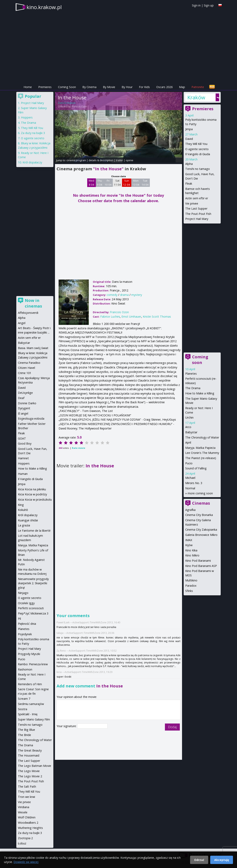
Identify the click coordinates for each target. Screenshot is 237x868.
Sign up (209, 5)
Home (28, 87)
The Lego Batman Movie (35, 766)
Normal (190, 488)
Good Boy (25, 443)
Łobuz (22, 843)
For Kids (144, 87)
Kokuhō (23, 510)
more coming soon (200, 493)
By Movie (109, 87)
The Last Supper (196, 208)
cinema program (76, 160)
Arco (188, 427)
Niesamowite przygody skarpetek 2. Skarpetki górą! (33, 583)
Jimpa (189, 129)
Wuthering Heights (30, 828)
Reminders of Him (30, 684)
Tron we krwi (26, 797)
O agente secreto (197, 149)
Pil (19, 619)
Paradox (191, 586)
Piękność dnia (27, 624)
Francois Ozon (79, 107)
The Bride (24, 735)
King (21, 505)
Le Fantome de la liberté (34, 531)
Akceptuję (222, 860)
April (188, 442)
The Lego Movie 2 (30, 776)
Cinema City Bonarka (199, 515)
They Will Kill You (196, 144)
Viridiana (24, 807)
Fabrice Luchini (110, 317)
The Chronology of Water (202, 437)
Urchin (189, 417)
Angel (22, 323)
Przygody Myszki (29, 654)
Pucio (189, 463)
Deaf (21, 398)
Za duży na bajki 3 (33, 133)
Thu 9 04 (100, 183)
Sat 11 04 (117, 183)
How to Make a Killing (200, 393)
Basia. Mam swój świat (33, 348)
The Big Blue (26, 730)
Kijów (189, 545)
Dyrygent (24, 408)
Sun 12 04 (127, 183)
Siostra (23, 709)
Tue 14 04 (145, 183)
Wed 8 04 (91, 183)
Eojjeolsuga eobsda (31, 418)
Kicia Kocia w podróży (32, 494)
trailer (120, 160)
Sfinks (189, 591)
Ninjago (23, 593)
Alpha (189, 164)
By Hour (127, 87)
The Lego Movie (29, 771)
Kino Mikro (192, 555)
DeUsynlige (25, 393)
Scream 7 (24, 699)
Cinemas (201, 503)
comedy (112, 295)
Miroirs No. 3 (194, 483)
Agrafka (190, 510)
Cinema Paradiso (29, 363)
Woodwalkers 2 (28, 823)
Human (23, 474)
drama (124, 295)
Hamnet (23, 458)
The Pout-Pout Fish (198, 214)
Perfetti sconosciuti (31, 608)
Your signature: (67, 726)
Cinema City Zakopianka (201, 530)
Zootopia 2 (25, 838)
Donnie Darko (27, 403)
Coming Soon (67, 87)
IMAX (189, 540)
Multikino (191, 580)
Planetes (191, 374)
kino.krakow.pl (44, 7)
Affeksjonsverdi (28, 313)
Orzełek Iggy (26, 603)
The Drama (193, 388)
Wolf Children (27, 817)
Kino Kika (191, 550)
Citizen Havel (26, 368)
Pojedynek (25, 634)
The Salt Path (27, 786)
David (189, 139)
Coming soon (200, 360)
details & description (101, 160)
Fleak (189, 183)
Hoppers (27, 117)
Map (182, 87)
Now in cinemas (33, 303)
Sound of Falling (196, 468)
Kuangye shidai (28, 520)
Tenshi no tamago (198, 169)
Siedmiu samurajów (31, 704)
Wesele (23, 812)
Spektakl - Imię (28, 714)
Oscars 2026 (164, 87)
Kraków (196, 97)
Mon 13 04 (136, 183)
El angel (23, 413)
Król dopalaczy (32, 162)
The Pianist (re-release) (201, 458)
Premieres (45, 87)
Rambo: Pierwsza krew (33, 664)
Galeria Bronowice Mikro (201, 535)
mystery (137, 295)
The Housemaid (29, 755)
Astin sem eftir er (197, 198)
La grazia (24, 525)
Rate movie (79, 448)
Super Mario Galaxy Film (34, 719)
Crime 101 (25, 373)
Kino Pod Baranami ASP (201, 566)
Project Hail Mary (197, 219)
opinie (129, 160)
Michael (190, 478)
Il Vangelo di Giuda (198, 154)
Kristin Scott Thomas (157, 317)
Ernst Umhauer (131, 317)
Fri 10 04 (108, 183)
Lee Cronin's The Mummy (202, 453)
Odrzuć (199, 860)
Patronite (198, 87)
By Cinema (89, 87)
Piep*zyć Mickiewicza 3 (33, 613)
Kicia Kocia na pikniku (32, 489)
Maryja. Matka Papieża (200, 448)
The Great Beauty (30, 750)
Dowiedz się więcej (26, 862)
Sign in (196, 5)
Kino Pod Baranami (198, 561)
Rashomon (25, 669)
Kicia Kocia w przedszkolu (35, 499)
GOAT (22, 438)
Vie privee (192, 203)
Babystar (191, 432)
